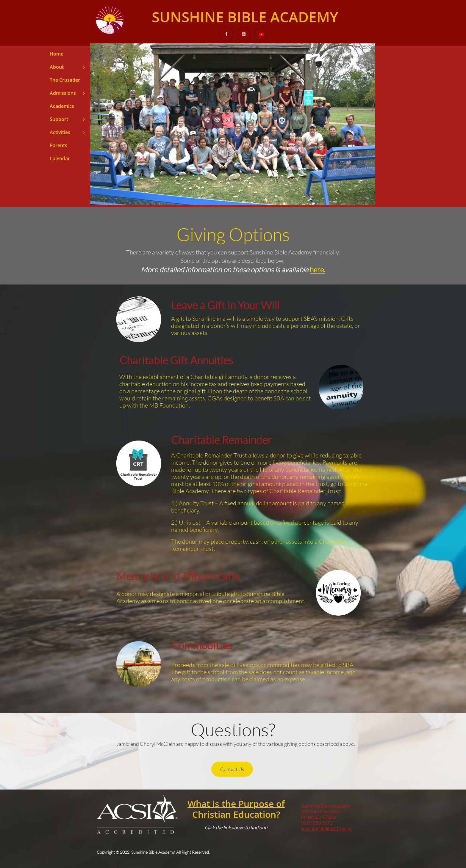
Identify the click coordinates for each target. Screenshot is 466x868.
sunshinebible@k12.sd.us (327, 828)
